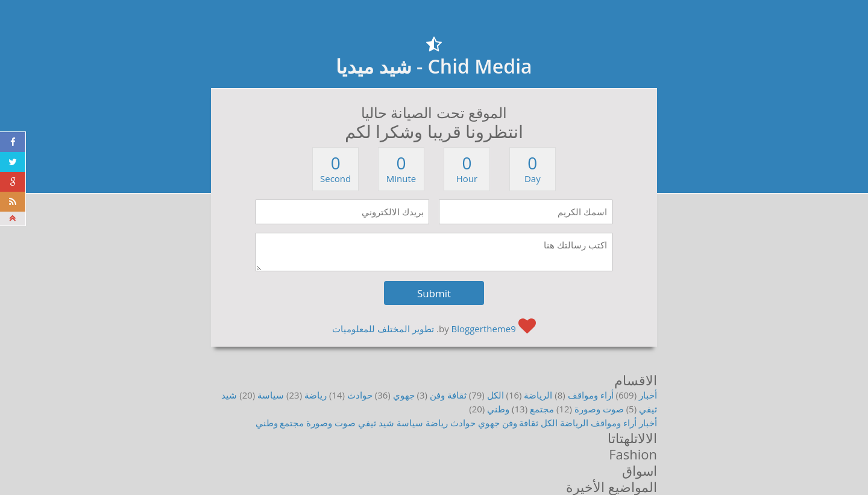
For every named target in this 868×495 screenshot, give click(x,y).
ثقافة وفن (448, 395)
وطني (498, 409)
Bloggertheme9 (484, 329)
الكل (495, 395)
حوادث (360, 395)
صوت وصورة (599, 409)
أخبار (648, 395)
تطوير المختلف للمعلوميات (383, 329)
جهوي (404, 395)
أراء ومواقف (591, 395)
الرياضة (538, 395)
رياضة (316, 395)
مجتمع (542, 409)
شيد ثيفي (376, 423)
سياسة (271, 395)
